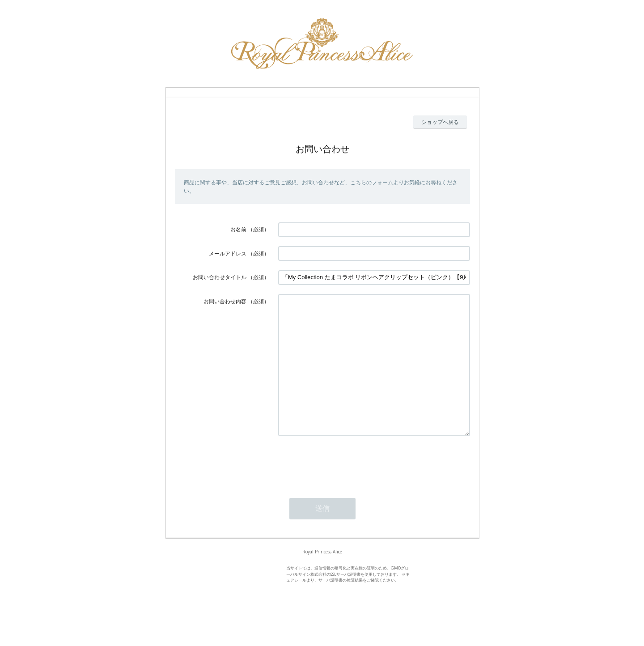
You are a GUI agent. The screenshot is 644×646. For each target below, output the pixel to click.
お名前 (238, 229)
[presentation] (346, 489)
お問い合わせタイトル (220, 277)
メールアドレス (228, 253)
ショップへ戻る (440, 122)
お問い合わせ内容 (225, 301)
